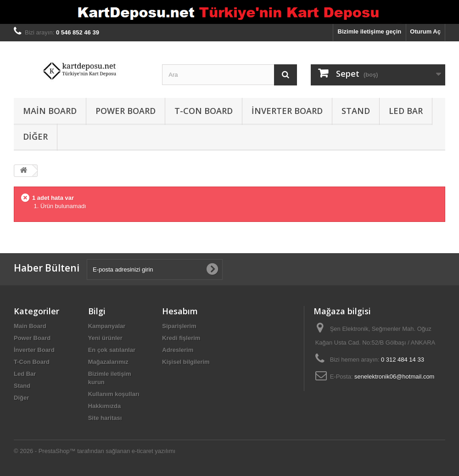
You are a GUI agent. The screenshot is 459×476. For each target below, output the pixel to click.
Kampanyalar (107, 326)
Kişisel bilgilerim (186, 362)
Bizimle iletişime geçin (370, 31)
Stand (356, 111)
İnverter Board (287, 111)
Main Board (50, 111)
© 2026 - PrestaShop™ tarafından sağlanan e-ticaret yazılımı (95, 451)
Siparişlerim (179, 326)
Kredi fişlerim (181, 338)
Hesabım (180, 311)
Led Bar (406, 111)
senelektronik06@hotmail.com (394, 377)
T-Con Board (204, 111)
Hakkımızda (105, 406)
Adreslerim (178, 350)
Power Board (126, 111)
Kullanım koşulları (114, 394)
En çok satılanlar (112, 350)
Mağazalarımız (108, 362)
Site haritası (105, 418)
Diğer (35, 136)
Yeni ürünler (105, 338)
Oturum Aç (425, 31)
